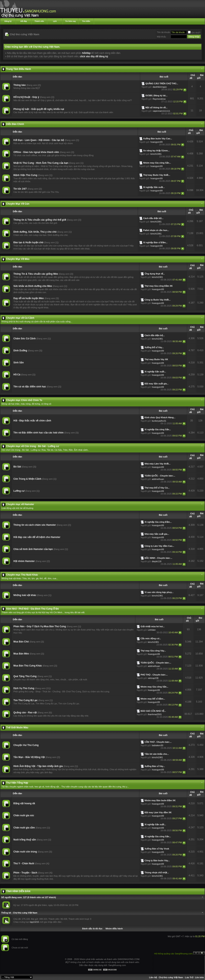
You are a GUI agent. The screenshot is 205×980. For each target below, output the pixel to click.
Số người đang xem (11, 897)
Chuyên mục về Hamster (20, 504)
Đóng (202, 953)
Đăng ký (8, 21)
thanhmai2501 (155, 714)
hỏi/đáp (86, 53)
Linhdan (152, 630)
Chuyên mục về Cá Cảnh (20, 318)
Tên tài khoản (164, 32)
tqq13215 (34, 922)
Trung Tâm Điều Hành (18, 69)
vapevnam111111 (161, 111)
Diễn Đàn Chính (15, 124)
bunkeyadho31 (159, 421)
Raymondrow (159, 99)
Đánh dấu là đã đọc (92, 929)
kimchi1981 (156, 154)
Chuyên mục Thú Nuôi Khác (22, 575)
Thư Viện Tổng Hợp (17, 783)
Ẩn (196, 953)
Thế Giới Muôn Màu (17, 728)
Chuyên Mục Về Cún (18, 204)
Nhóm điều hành (114, 929)
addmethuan (158, 479)
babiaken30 (157, 745)
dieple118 (157, 561)
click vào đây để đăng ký (94, 56)
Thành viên (39, 21)
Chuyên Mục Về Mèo (18, 259)
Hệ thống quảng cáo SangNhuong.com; (174, 954)
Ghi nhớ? (194, 33)
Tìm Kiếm (86, 21)
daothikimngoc (160, 87)
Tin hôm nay (71, 21)
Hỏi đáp (24, 21)
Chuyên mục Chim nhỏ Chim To (24, 400)
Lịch (55, 21)
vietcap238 (153, 678)
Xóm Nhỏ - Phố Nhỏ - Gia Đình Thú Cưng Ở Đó (32, 609)
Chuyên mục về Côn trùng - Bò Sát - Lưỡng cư (32, 446)
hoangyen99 (157, 142)
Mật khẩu (161, 37)
